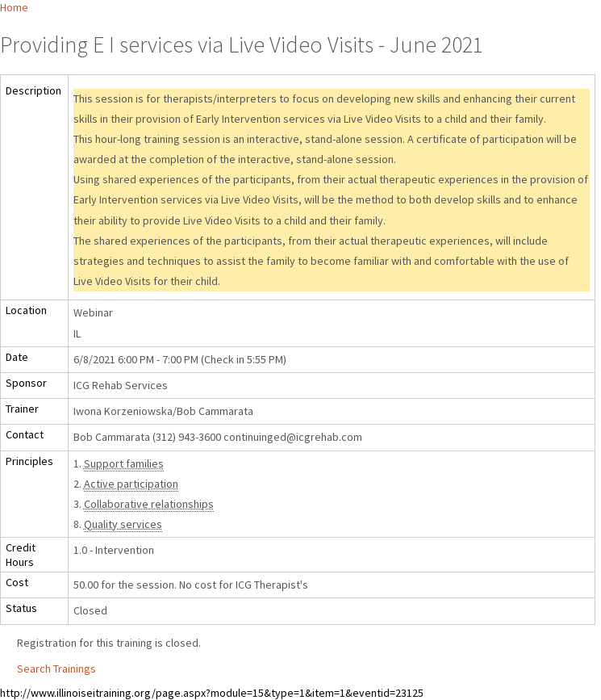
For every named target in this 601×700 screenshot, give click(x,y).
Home (14, 7)
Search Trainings (56, 669)
